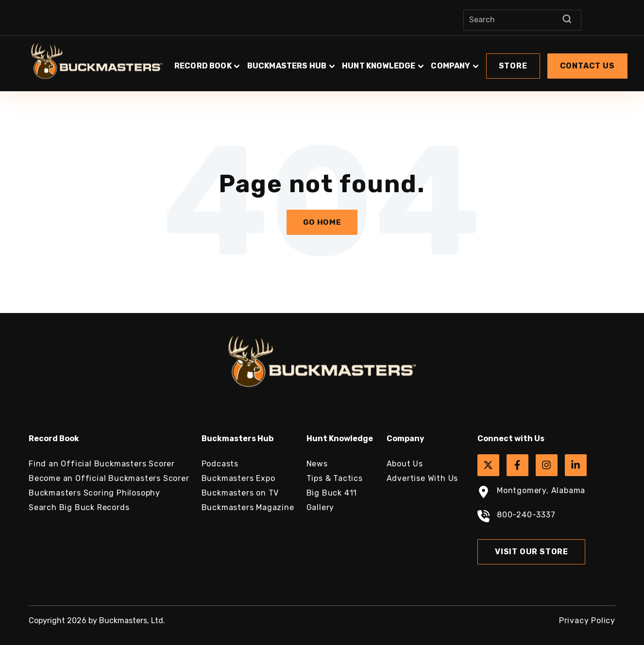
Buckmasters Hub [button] (287, 66)
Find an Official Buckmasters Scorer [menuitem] (102, 464)
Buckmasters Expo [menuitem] (238, 478)
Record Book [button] (203, 66)
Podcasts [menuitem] (220, 464)
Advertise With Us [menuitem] (423, 478)
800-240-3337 (517, 517)
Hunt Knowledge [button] (379, 66)
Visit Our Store (532, 552)
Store (513, 66)
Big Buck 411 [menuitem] (332, 493)
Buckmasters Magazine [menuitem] (248, 507)
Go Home (322, 222)
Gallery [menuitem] (321, 507)
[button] (401, 61)
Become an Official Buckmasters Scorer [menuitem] (109, 478)
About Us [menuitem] (405, 464)
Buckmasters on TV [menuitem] (240, 493)
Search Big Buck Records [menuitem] (79, 507)
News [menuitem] (317, 464)
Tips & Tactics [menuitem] (335, 478)
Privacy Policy (587, 620)
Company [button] (450, 66)
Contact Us (587, 66)
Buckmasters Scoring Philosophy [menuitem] (94, 493)
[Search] (522, 20)
